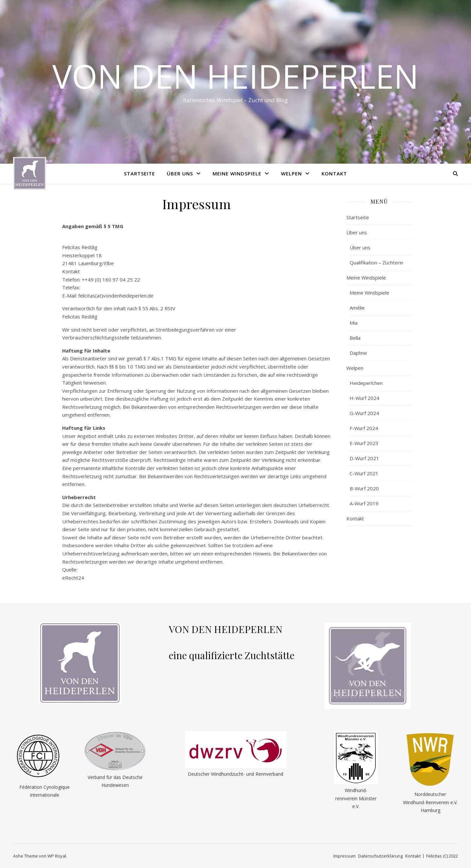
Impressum (344, 856)
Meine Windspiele (237, 173)
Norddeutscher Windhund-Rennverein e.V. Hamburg (430, 802)
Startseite (140, 173)
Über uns (180, 173)
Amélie (357, 308)
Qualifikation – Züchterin (376, 262)
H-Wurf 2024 (365, 398)
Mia (354, 323)
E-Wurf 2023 (364, 443)
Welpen (291, 173)
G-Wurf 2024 (364, 413)
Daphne (358, 353)
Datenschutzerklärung (380, 856)
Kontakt (334, 173)
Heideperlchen (366, 383)
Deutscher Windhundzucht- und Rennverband (235, 774)
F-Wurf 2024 (364, 428)
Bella (355, 338)
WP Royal (57, 856)
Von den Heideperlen (235, 76)
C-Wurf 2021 (364, 473)
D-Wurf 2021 (364, 458)
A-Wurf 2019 (364, 503)
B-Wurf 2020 (364, 488)
